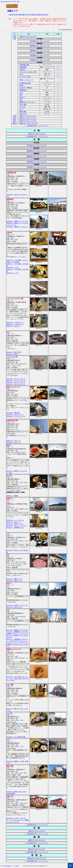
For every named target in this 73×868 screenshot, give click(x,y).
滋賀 (39, 15)
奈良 (42, 15)
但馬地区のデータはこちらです (40, 55)
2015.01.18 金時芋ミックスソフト (17, 605)
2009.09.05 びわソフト (14, 442)
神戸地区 (40, 39)
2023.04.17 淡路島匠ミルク (15, 528)
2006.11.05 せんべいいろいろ (16, 381)
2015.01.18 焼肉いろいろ (14, 579)
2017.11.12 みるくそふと (14, 607)
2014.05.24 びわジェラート (15, 415)
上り (9, 502)
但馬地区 (40, 53)
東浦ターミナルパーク (26, 80)
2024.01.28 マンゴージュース (16, 416)
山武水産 (22, 69)
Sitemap (17, 866)
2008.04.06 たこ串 (12, 268)
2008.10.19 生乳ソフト (14, 326)
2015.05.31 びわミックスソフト (17, 526)
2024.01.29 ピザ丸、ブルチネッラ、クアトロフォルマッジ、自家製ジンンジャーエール (18, 820)
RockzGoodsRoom (5, 1)
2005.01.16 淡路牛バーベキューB (17, 221)
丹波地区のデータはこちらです (40, 60)
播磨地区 (40, 48)
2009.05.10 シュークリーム (15, 520)
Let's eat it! (13, 1)
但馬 (26, 15)
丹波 (29, 15)
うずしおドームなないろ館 (28, 72)
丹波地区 (40, 58)
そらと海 (22, 107)
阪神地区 (40, 43)
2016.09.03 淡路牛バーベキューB (17, 227)
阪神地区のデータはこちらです (40, 46)
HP (17, 178)
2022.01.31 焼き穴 (12, 354)
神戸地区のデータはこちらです (40, 41)
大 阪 (37, 131)
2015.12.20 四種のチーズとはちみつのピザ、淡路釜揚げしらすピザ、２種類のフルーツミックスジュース (18, 632)
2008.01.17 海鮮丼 (12, 496)
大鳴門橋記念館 (24, 65)
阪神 (20, 15)
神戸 (17, 15)
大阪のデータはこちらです (28, 36)
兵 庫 (37, 140)
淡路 (33, 15)
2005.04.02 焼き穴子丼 (14, 352)
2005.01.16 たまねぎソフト (15, 322)
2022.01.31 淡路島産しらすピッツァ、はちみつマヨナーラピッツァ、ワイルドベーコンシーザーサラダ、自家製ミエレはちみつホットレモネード (18, 643)
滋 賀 (37, 837)
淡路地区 (40, 62)
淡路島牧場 (23, 67)
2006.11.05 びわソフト (14, 441)
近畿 (18, 1)
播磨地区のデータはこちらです (40, 51)
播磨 (23, 15)
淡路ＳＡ (22, 97)
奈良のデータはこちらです (28, 121)
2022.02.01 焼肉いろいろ (14, 581)
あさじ (21, 74)
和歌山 (46, 15)
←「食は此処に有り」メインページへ (37, 126)
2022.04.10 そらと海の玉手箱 (16, 737)
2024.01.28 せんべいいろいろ (16, 384)
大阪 (10, 15)
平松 (21, 95)
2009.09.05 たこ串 (12, 273)
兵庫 (13, 15)
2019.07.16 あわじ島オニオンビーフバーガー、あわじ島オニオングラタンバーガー (18, 679)
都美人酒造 (23, 111)
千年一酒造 (23, 104)
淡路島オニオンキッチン (27, 102)
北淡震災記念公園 (25, 83)
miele (21, 100)
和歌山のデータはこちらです (28, 123)
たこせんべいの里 (25, 77)
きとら (21, 109)
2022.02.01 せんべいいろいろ (16, 382)
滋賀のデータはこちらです (28, 119)
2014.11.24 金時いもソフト (15, 524)
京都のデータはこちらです (28, 116)
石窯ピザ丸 (23, 114)
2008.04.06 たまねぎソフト (15, 324)
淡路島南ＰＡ (24, 90)
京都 (36, 15)
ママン (21, 93)
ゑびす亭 (22, 88)
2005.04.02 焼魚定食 (13, 413)
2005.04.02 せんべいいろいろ (16, 379)
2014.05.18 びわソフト (14, 522)
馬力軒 (21, 85)
